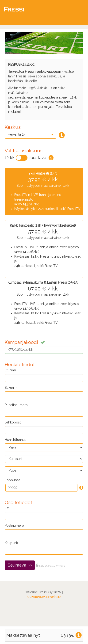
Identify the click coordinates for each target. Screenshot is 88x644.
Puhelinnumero (16, 405)
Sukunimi (11, 388)
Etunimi (10, 370)
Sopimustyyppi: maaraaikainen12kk (43, 191)
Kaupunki (12, 543)
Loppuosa (12, 480)
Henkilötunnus (15, 440)
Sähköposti (13, 422)
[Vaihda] (22, 158)
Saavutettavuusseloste (44, 597)
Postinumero (14, 526)
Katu (8, 508)
